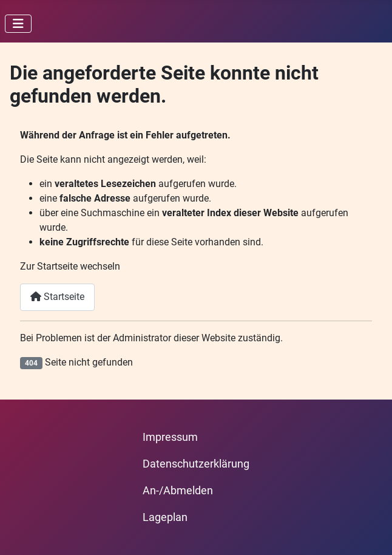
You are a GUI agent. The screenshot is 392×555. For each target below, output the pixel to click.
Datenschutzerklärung (196, 464)
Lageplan (165, 517)
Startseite (57, 297)
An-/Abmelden (178, 491)
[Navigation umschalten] (18, 24)
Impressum (170, 437)
